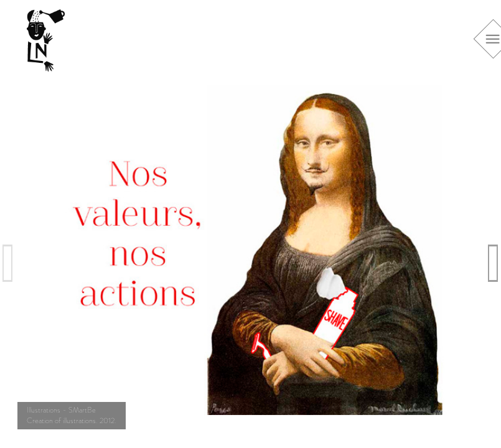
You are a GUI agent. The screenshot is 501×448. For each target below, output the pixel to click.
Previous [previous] (8, 263)
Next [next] (494, 263)
